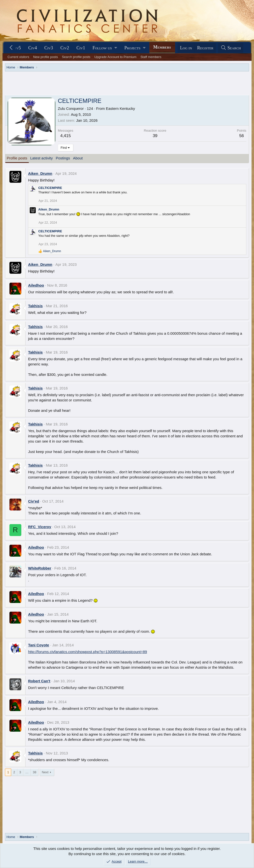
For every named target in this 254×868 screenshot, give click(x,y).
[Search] (231, 48)
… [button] (27, 772)
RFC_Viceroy (40, 527)
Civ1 (81, 48)
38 (34, 772)
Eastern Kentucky (121, 108)
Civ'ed (33, 501)
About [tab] (78, 158)
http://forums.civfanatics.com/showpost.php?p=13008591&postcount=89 (87, 652)
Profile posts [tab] (17, 158)
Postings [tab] (63, 158)
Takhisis (35, 306)
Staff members (151, 57)
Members (162, 47)
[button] (105, 48)
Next (45, 772)
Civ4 (33, 48)
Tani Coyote (39, 645)
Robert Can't (39, 681)
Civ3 (49, 48)
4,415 (66, 136)
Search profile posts (76, 57)
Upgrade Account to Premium (115, 57)
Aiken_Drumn (40, 173)
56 (241, 136)
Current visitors (18, 57)
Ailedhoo (36, 285)
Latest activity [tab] (42, 158)
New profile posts (46, 57)
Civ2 (65, 48)
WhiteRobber (40, 568)
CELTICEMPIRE (50, 188)
